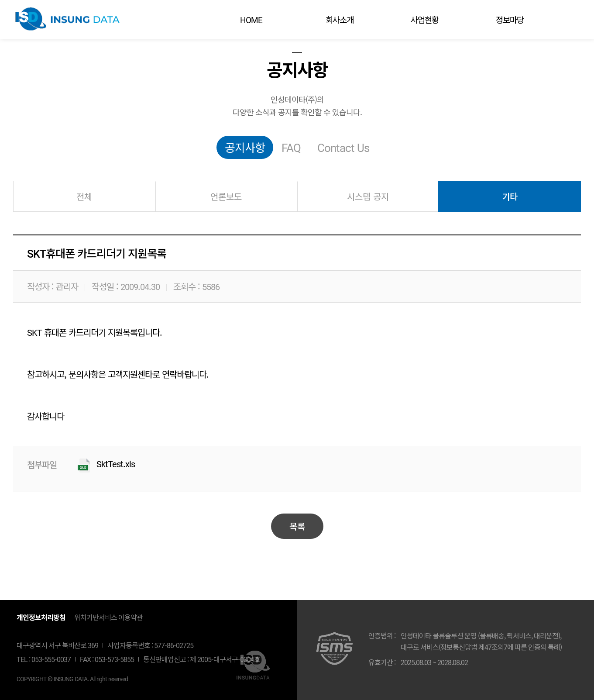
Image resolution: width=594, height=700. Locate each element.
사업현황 (425, 19)
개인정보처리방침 (41, 617)
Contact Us (343, 147)
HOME (251, 19)
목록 (297, 526)
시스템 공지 (368, 196)
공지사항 (245, 147)
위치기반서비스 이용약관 (108, 617)
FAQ (291, 147)
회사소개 (340, 19)
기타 (510, 196)
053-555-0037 (51, 659)
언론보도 (226, 196)
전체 (84, 196)
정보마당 (510, 19)
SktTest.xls (116, 464)
